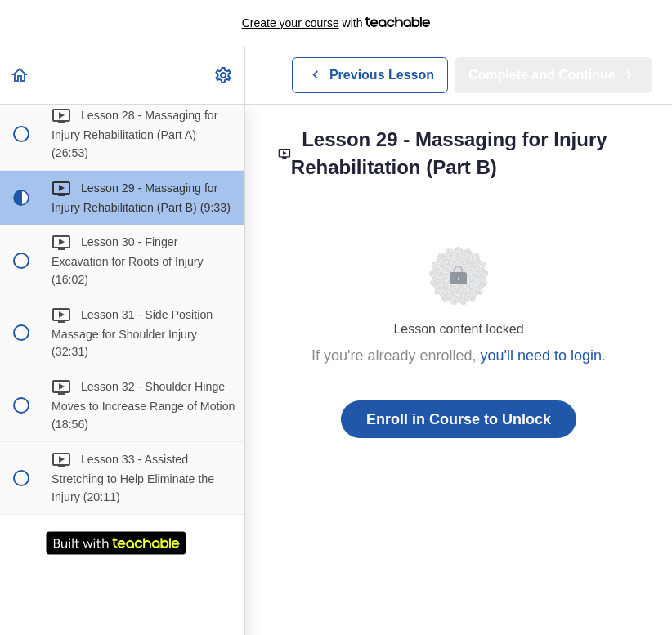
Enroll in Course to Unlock (459, 419)
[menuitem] (224, 75)
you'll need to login (542, 356)
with (336, 23)
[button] (20, 75)
